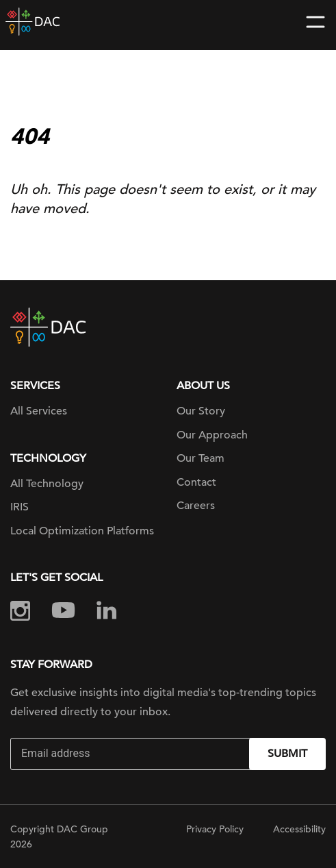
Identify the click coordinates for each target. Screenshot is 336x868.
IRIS (20, 507)
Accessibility (299, 829)
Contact (196, 482)
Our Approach (212, 435)
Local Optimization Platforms (82, 531)
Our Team (201, 458)
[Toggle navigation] (315, 22)
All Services (39, 411)
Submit (287, 754)
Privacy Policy (215, 829)
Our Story (201, 411)
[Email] (131, 754)
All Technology (47, 484)
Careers (196, 506)
